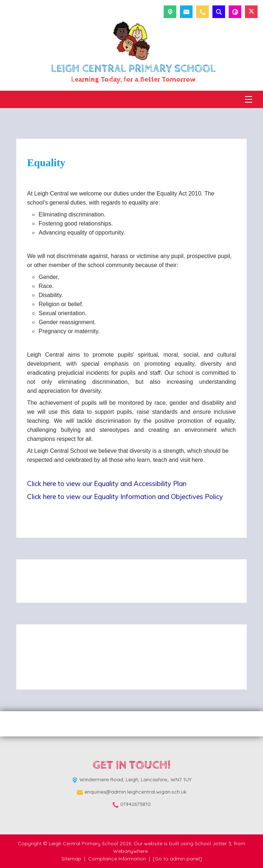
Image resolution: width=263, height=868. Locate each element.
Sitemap (71, 859)
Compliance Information (117, 859)
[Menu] (249, 99)
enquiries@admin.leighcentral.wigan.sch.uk (135, 792)
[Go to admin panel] (177, 859)
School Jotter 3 (213, 843)
